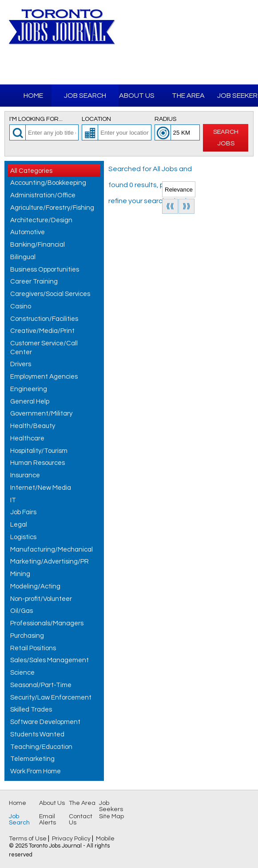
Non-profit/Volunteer (41, 599)
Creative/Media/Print (42, 331)
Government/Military (41, 414)
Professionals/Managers (47, 623)
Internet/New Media (41, 488)
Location (96, 119)
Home (33, 96)
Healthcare (27, 438)
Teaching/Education (41, 747)
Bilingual (23, 257)
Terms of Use (28, 839)
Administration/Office (43, 195)
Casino (21, 306)
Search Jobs (226, 138)
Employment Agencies (44, 377)
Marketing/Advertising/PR (50, 562)
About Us (137, 96)
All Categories (31, 171)
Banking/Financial (38, 245)
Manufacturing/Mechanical (52, 550)
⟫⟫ (187, 206)
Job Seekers (111, 806)
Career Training (34, 282)
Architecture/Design (41, 220)
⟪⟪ (170, 206)
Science (22, 673)
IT (13, 500)
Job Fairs (23, 512)
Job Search (85, 96)
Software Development (45, 722)
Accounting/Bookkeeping (48, 183)
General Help (30, 402)
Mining (20, 574)
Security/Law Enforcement (51, 698)
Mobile (105, 839)
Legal (19, 525)
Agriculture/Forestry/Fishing (52, 208)
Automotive (28, 232)
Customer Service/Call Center (44, 348)
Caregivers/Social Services (50, 294)
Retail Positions (33, 648)
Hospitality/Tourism (39, 451)
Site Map (111, 816)
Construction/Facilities (44, 319)
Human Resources (38, 463)
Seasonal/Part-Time (41, 685)
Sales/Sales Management (50, 660)
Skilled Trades (31, 710)
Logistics (23, 537)
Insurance (25, 475)
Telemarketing (32, 759)
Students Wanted (37, 734)
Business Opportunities (45, 270)
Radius (165, 119)
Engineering (29, 389)
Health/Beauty (33, 426)
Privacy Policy (71, 839)
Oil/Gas (22, 611)
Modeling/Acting (35, 586)
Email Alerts (48, 820)
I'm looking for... (36, 119)
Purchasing (27, 636)
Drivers (21, 364)
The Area (188, 96)
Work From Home (36, 771)
